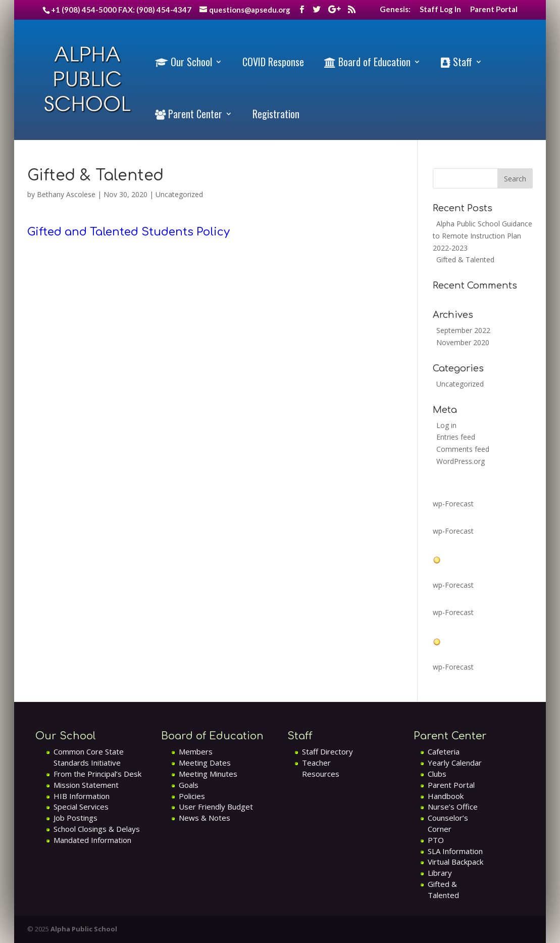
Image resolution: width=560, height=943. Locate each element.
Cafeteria (444, 751)
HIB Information (82, 796)
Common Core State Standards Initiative (89, 757)
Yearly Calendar (455, 763)
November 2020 (463, 342)
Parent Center (189, 114)
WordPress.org (461, 461)
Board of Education (367, 62)
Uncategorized (179, 194)
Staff (456, 62)
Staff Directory (327, 751)
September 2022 (463, 330)
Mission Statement (86, 785)
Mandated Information (92, 840)
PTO (436, 840)
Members (196, 751)
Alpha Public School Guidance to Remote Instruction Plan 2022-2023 (482, 236)
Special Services (81, 807)
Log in (446, 425)
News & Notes (205, 818)
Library (440, 873)
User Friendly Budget (216, 807)
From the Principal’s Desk (97, 774)
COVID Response (273, 62)
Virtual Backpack (455, 862)
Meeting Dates (205, 763)
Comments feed (463, 449)
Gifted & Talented (465, 260)
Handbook (446, 796)
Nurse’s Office (453, 807)
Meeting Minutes (208, 774)
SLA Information (455, 851)
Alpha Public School (84, 929)
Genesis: (395, 10)
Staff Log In (440, 10)
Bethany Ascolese (66, 194)
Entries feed (456, 437)
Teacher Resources (321, 768)
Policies (192, 796)
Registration (276, 114)
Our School (184, 62)
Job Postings (75, 818)
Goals (189, 785)
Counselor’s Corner (448, 823)
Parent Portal (494, 10)
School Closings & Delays (97, 829)
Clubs (437, 774)
